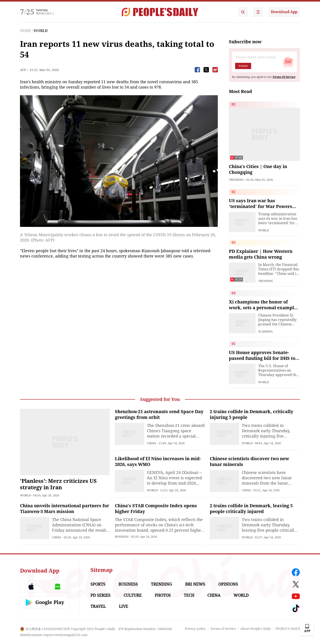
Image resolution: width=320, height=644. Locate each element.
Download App (284, 12)
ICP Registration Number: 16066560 (145, 629)
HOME (26, 31)
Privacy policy (195, 629)
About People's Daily (256, 629)
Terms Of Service (284, 77)
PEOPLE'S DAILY (288, 629)
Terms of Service (223, 629)
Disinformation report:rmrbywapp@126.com (54, 635)
